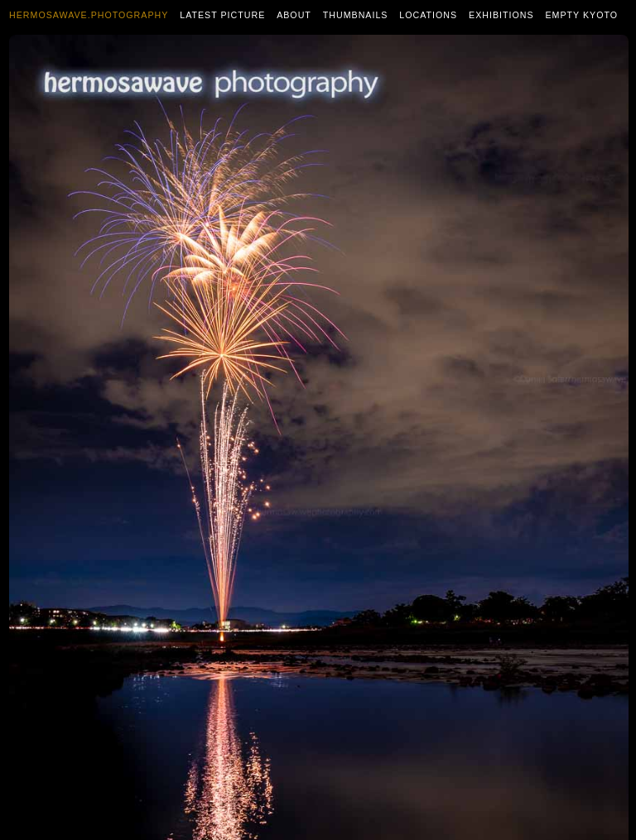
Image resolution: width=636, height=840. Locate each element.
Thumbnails (356, 15)
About (294, 15)
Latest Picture (222, 15)
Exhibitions (501, 15)
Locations (428, 15)
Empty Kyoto (581, 15)
